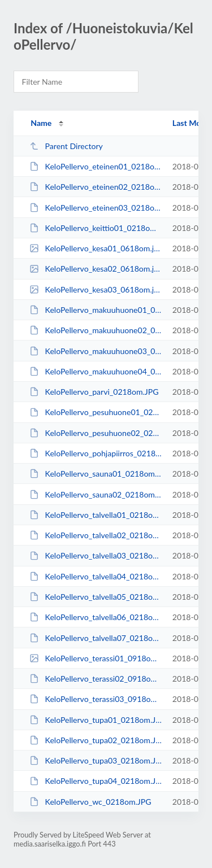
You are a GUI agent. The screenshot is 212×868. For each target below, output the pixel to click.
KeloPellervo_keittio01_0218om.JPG (96, 228)
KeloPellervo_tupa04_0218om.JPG (96, 781)
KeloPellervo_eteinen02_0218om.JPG (96, 187)
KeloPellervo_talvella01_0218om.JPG (96, 515)
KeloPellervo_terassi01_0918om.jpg (96, 658)
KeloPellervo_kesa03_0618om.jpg (96, 289)
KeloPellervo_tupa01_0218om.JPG (96, 720)
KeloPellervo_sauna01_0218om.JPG (96, 474)
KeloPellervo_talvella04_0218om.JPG (96, 576)
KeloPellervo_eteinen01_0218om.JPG (96, 166)
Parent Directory (66, 146)
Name (41, 123)
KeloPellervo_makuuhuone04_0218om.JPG (96, 371)
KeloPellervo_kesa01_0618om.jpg (96, 248)
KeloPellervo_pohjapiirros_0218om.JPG (96, 453)
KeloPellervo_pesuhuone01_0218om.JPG (96, 412)
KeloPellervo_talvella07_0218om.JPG (96, 638)
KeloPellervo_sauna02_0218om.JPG (96, 494)
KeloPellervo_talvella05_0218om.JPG (96, 597)
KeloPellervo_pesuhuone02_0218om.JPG (96, 433)
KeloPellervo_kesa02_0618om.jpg (96, 269)
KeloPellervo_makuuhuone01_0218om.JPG (96, 310)
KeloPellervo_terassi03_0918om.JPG (96, 699)
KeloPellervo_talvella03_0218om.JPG (96, 555)
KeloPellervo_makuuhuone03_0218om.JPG (96, 351)
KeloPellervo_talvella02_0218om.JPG (96, 535)
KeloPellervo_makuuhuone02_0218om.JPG (96, 330)
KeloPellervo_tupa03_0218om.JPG (96, 760)
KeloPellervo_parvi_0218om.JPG (94, 392)
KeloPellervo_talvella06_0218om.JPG (96, 617)
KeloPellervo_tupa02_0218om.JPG (96, 740)
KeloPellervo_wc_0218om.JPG (90, 802)
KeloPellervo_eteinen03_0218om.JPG (96, 208)
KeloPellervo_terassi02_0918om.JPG (96, 679)
